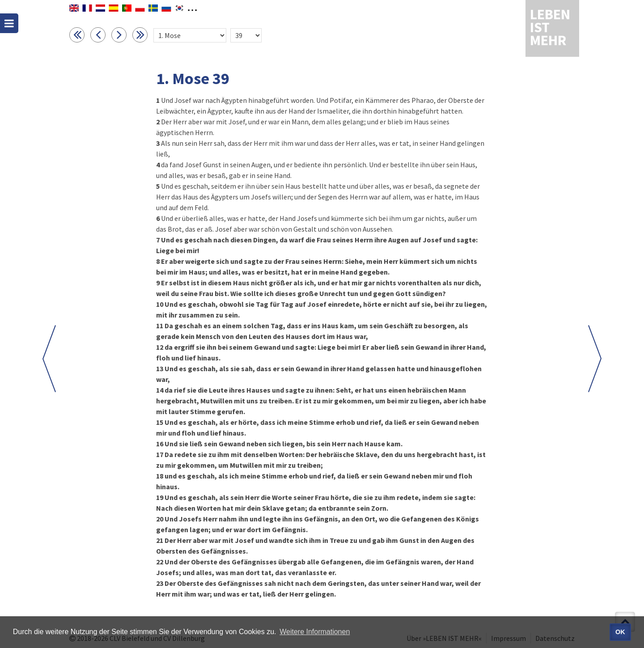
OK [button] (620, 632)
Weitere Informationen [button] (315, 632)
